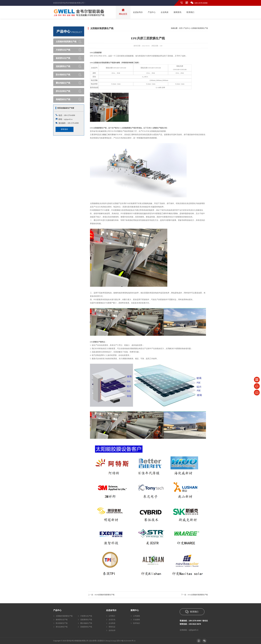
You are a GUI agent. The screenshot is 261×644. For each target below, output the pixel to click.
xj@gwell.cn (68, 119)
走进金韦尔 (111, 610)
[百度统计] (101, 641)
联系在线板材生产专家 (66, 108)
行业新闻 (136, 620)
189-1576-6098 (201, 3)
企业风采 (112, 623)
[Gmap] (114, 641)
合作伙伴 (112, 630)
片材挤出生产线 (63, 50)
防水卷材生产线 (63, 75)
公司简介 (112, 616)
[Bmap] (108, 641)
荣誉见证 (112, 627)
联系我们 (194, 612)
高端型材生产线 (63, 99)
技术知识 (136, 623)
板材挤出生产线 (63, 58)
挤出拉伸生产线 (63, 91)
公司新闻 (136, 616)
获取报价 (64, 129)
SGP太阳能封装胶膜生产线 (105, 595)
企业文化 (112, 620)
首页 (181, 28)
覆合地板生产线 (63, 83)
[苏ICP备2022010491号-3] (126, 641)
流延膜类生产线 (63, 66)
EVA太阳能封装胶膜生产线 (198, 595)
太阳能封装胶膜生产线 (66, 42)
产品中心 (187, 28)
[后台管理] (93, 641)
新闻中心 (135, 610)
